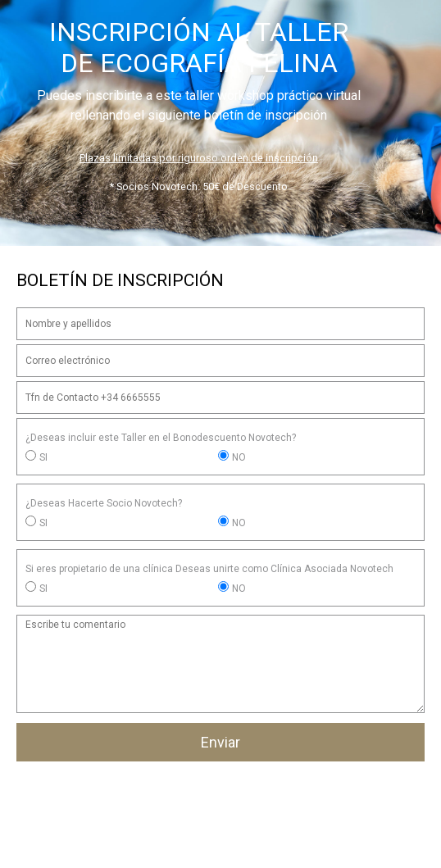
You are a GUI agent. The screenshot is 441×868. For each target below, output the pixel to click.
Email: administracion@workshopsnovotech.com (221, 844)
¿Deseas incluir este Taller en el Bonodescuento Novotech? (161, 438)
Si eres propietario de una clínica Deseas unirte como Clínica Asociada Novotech (209, 569)
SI (43, 457)
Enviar (220, 742)
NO (239, 457)
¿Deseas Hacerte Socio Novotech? (104, 503)
